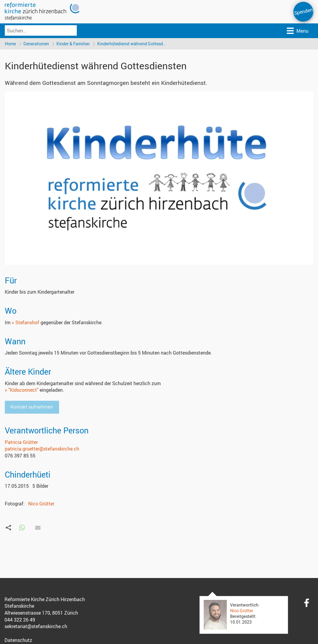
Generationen (36, 44)
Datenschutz (18, 640)
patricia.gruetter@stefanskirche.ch (42, 449)
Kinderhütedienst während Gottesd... (133, 44)
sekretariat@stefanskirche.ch (36, 627)
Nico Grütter (41, 504)
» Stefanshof (25, 323)
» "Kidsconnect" (22, 390)
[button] (22, 528)
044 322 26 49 (20, 620)
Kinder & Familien (74, 44)
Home (10, 44)
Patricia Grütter (21, 442)
